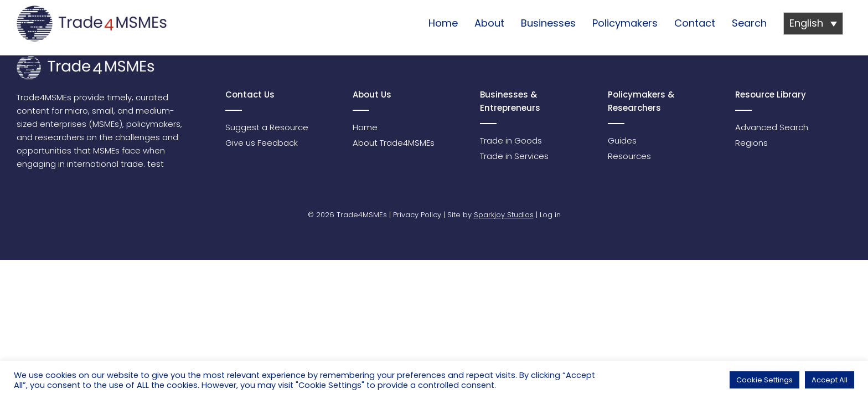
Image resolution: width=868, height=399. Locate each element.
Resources (629, 156)
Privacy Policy (417, 215)
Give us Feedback (262, 143)
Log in (550, 215)
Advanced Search (772, 127)
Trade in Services (514, 156)
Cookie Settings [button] (764, 380)
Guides (622, 140)
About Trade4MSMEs (394, 143)
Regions (751, 143)
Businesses (548, 23)
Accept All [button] (830, 380)
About (489, 23)
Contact (695, 23)
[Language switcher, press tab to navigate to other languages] (813, 24)
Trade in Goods (511, 140)
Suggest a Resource (267, 127)
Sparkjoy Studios (504, 215)
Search (749, 23)
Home (443, 23)
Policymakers (625, 23)
